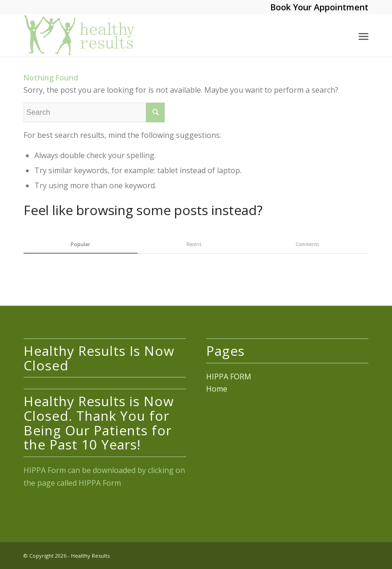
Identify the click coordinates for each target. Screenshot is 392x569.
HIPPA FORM (229, 377)
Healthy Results (90, 556)
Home (217, 389)
